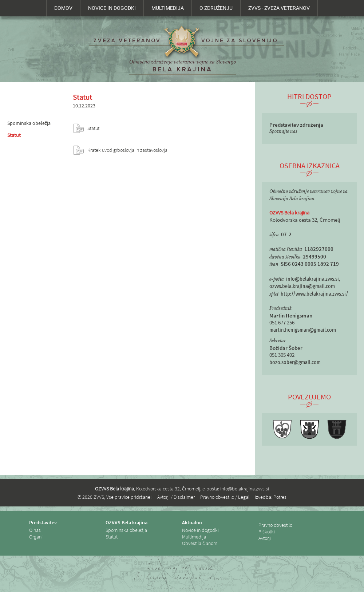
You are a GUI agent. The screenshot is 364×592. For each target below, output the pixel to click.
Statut (14, 135)
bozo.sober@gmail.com (295, 362)
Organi (36, 537)
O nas (35, 530)
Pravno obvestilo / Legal (225, 497)
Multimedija (194, 537)
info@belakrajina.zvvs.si (245, 489)
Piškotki (267, 532)
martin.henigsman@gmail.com (303, 330)
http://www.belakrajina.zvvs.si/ (314, 294)
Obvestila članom (200, 543)
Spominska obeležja (29, 123)
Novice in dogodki (200, 530)
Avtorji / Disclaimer (176, 497)
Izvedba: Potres (271, 497)
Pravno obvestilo (275, 525)
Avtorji (265, 538)
